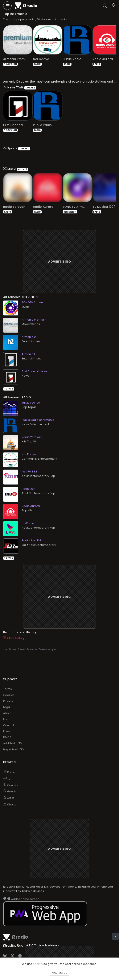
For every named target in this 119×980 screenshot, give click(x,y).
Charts (10, 797)
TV (7, 771)
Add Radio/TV (13, 736)
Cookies (9, 688)
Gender (10, 784)
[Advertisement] (59, 254)
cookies (38, 964)
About (7, 706)
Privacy (8, 694)
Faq (6, 712)
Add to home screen (21, 892)
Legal (7, 700)
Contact (9, 718)
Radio (9, 765)
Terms (7, 682)
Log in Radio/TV (14, 742)
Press (7, 724)
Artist (9, 791)
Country (11, 778)
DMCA (7, 730)
